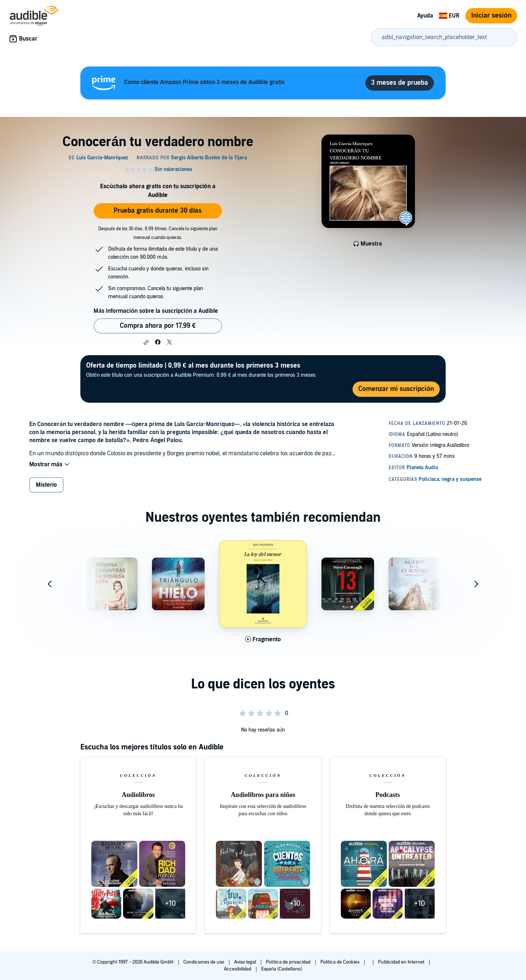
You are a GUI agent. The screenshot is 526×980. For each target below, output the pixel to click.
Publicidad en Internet (402, 962)
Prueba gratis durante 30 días (158, 211)
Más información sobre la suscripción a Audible (156, 311)
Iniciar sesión (491, 16)
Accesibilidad (238, 969)
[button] (146, 342)
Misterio (46, 485)
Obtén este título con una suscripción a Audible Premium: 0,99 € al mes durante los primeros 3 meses (201, 370)
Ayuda (425, 16)
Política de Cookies (341, 962)
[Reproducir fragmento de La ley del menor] (263, 639)
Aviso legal (246, 962)
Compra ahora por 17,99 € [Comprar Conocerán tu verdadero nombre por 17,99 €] (158, 326)
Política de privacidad (289, 962)
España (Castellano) (282, 969)
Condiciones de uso (204, 962)
